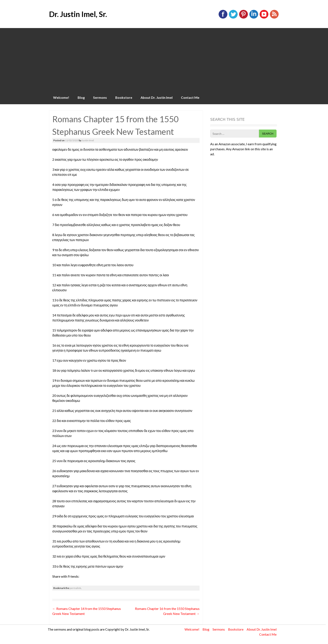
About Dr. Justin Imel (157, 97)
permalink (75, 588)
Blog (81, 97)
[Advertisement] (164, 59)
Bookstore (124, 97)
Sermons (100, 97)
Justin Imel (88, 140)
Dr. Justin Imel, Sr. (78, 14)
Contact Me (190, 97)
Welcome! (61, 97)
